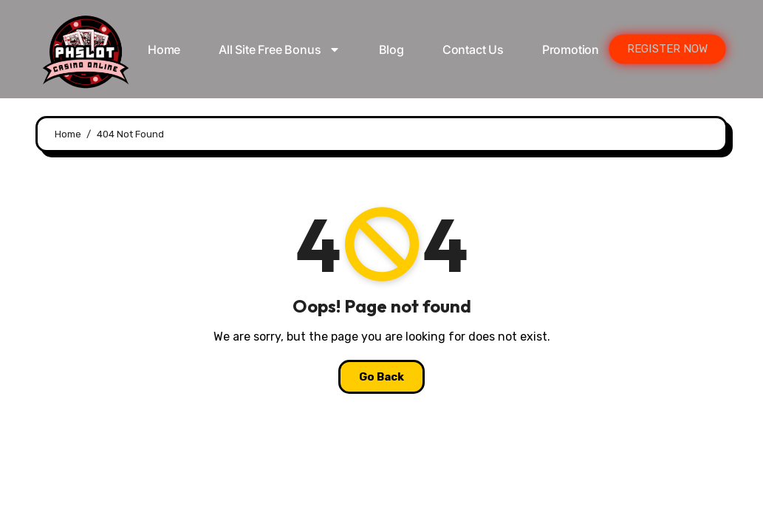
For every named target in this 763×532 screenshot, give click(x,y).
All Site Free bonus (279, 50)
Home (164, 50)
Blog (391, 50)
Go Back (381, 377)
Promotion (571, 50)
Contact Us (473, 50)
